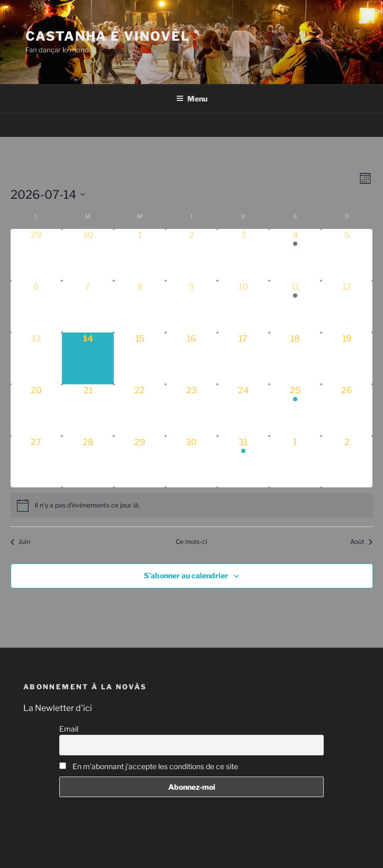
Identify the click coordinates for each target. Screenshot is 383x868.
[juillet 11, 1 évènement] (295, 307)
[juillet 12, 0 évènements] (347, 307)
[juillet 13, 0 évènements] (37, 358)
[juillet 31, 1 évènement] (243, 462)
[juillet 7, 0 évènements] (88, 307)
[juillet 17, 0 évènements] (243, 358)
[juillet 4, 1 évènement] (295, 255)
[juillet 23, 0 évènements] (191, 410)
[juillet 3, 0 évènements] (243, 255)
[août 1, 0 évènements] (295, 462)
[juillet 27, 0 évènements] (37, 462)
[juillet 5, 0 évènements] (347, 255)
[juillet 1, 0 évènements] (140, 255)
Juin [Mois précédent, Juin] (20, 542)
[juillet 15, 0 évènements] (140, 358)
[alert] (192, 505)
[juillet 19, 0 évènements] (347, 358)
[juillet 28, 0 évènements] (88, 462)
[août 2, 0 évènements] (347, 462)
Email (69, 729)
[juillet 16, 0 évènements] (191, 358)
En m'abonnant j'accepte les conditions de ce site (149, 766)
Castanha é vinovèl (108, 36)
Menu (192, 99)
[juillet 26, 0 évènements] (347, 410)
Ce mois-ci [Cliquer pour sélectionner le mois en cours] (191, 542)
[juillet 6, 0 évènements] (37, 307)
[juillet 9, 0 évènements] (191, 307)
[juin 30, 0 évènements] (88, 255)
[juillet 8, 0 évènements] (140, 307)
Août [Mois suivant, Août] (361, 542)
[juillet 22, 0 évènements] (140, 410)
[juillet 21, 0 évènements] (88, 410)
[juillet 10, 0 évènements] (243, 307)
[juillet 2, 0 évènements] (191, 255)
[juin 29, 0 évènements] (37, 255)
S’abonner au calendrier (186, 575)
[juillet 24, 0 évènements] (243, 410)
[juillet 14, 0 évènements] (88, 358)
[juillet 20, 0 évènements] (37, 410)
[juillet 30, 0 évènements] (191, 462)
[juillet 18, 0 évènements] (295, 358)
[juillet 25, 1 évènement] (295, 410)
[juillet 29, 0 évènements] (140, 462)
